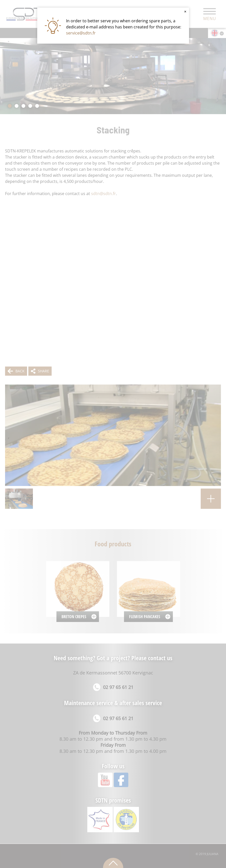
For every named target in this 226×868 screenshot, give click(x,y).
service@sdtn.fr (81, 33)
